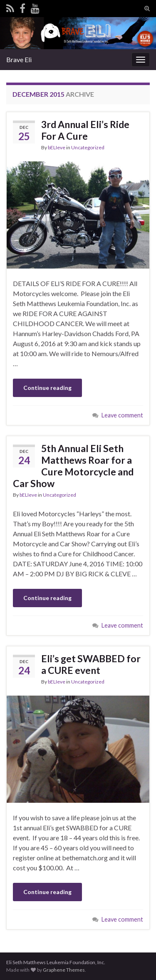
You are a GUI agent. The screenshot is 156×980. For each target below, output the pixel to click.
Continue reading (47, 388)
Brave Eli (19, 59)
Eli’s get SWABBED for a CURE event (91, 664)
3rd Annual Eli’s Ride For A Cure (85, 130)
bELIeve (57, 147)
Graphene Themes (64, 970)
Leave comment (122, 415)
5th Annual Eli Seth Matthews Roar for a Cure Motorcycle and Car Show (73, 466)
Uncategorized (88, 147)
